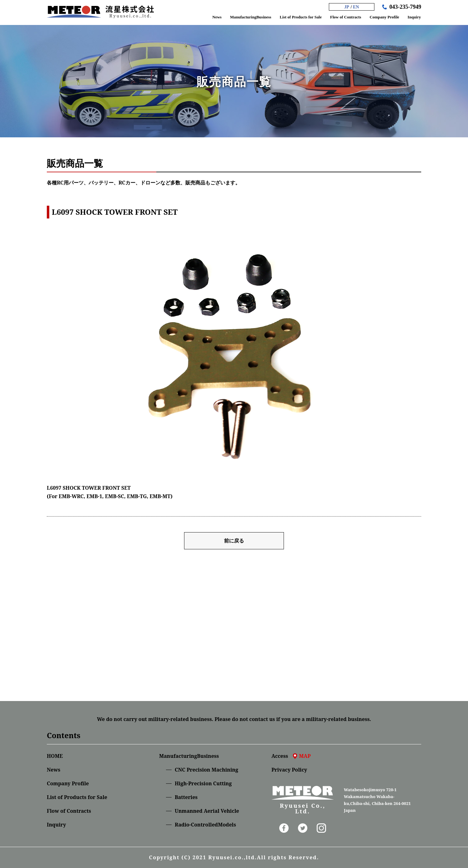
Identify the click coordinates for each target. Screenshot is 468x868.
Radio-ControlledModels (205, 825)
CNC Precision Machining (206, 770)
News (54, 770)
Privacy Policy (289, 770)
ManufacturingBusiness (189, 756)
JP (347, 7)
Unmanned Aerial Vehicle (207, 811)
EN (356, 7)
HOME (55, 756)
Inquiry (56, 825)
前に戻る (234, 541)
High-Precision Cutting (203, 783)
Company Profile (68, 783)
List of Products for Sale (77, 797)
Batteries (186, 797)
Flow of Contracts (69, 811)
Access (291, 756)
